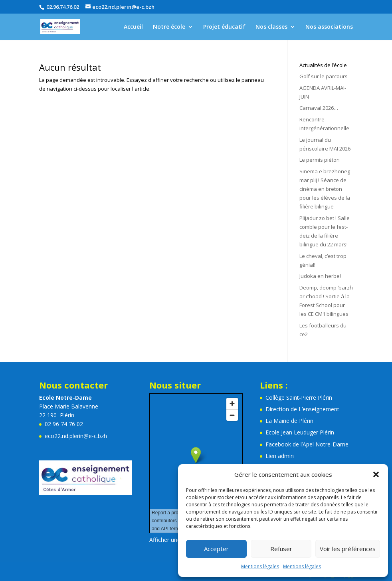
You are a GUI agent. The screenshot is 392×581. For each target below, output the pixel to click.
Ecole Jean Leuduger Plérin (300, 432)
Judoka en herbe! (320, 276)
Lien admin (280, 456)
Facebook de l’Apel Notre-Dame (307, 444)
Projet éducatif (224, 27)
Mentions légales (260, 566)
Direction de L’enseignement (302, 409)
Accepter (216, 549)
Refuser (281, 549)
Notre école (169, 27)
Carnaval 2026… (319, 108)
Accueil (133, 27)
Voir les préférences (348, 549)
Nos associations (329, 27)
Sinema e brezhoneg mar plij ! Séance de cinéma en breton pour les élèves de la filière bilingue (325, 189)
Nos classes (271, 27)
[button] (376, 474)
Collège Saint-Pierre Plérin (299, 398)
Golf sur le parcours (324, 76)
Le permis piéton (320, 160)
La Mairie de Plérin (289, 421)
